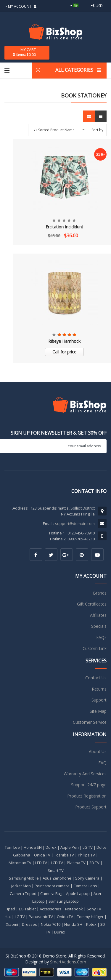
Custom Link (95, 648)
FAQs (101, 637)
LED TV (41, 863)
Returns (99, 689)
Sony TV (94, 909)
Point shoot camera (52, 886)
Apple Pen (70, 847)
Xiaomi (12, 924)
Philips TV (86, 855)
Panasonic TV (41, 917)
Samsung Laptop (64, 901)
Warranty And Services (85, 774)
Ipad (11, 909)
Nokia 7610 (51, 924)
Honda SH (33, 847)
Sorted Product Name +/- (54, 130)
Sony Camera (87, 878)
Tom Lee (12, 847)
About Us (98, 751)
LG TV (88, 847)
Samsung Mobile (24, 878)
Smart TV (56, 870)
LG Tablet (27, 909)
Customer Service (90, 722)
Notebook (74, 909)
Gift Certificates (92, 604)
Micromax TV (20, 863)
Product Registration (87, 796)
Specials (99, 626)
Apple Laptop (78, 893)
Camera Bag (51, 893)
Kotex (91, 924)
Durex (51, 847)
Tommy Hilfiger (90, 917)
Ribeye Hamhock (64, 341)
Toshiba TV (64, 855)
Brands (100, 593)
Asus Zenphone (57, 878)
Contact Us (96, 678)
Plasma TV (76, 863)
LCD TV (57, 863)
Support (99, 700)
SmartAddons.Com (68, 962)
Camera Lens (85, 886)
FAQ (102, 763)
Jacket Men (21, 886)
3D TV (94, 863)
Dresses (29, 924)
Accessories (50, 909)
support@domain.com (75, 523)
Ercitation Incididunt (64, 227)
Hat (8, 917)
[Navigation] (7, 71)
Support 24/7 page (89, 785)
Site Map (98, 711)
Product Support (91, 807)
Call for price (64, 352)
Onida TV (42, 855)
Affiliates (98, 615)
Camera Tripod (23, 893)
